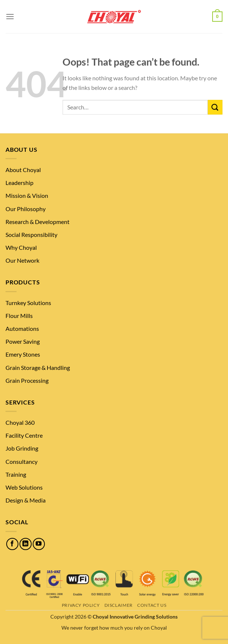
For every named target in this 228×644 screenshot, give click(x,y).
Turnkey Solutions (28, 303)
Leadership (19, 183)
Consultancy (22, 461)
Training (16, 474)
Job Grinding (22, 448)
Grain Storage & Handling (38, 367)
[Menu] (10, 16)
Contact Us (152, 605)
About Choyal (23, 170)
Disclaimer (119, 605)
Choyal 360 (20, 422)
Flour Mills (19, 316)
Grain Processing (27, 380)
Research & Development (38, 222)
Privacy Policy (81, 605)
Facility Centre (24, 435)
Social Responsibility (31, 234)
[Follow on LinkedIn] (26, 544)
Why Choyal (21, 247)
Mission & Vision (27, 195)
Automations (22, 328)
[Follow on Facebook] (12, 544)
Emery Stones (23, 354)
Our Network (22, 260)
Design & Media (26, 500)
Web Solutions (24, 487)
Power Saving (23, 341)
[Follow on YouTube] (39, 544)
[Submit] (215, 107)
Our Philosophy (26, 209)
